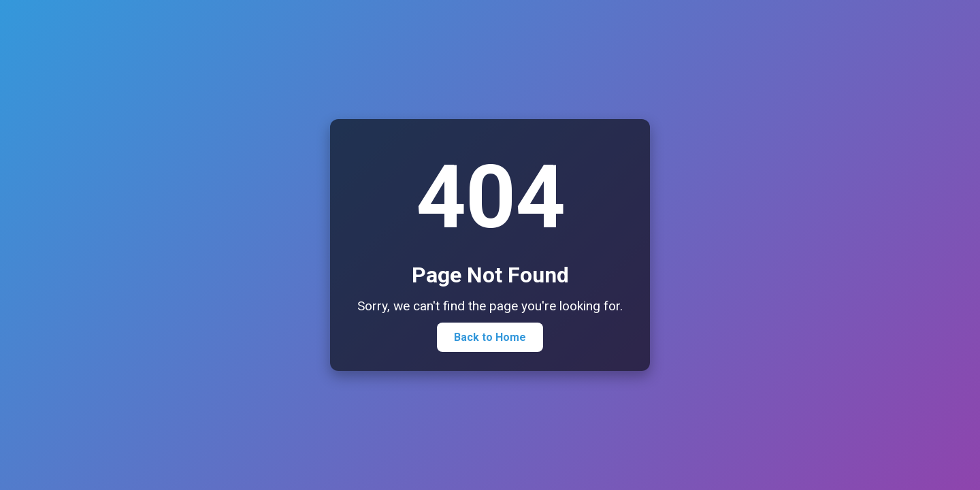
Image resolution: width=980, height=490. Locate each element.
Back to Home (490, 337)
